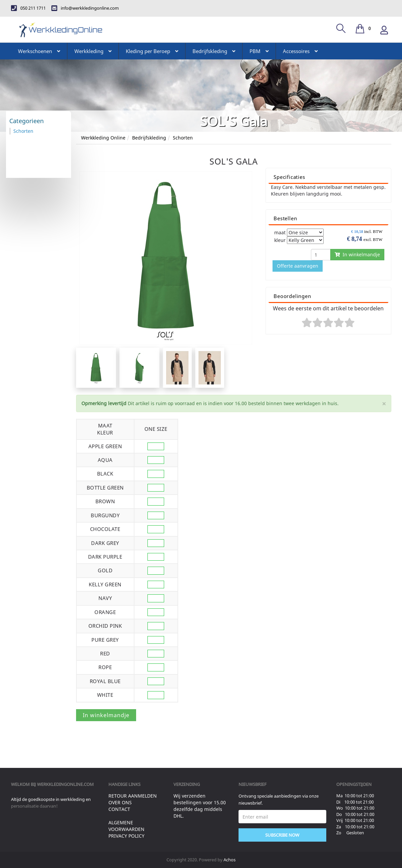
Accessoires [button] (300, 51)
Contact (119, 809)
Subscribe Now (282, 835)
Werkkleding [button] (93, 51)
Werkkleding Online (103, 138)
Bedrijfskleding (149, 138)
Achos (230, 860)
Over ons (120, 802)
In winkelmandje (357, 254)
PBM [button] (259, 51)
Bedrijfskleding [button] (214, 51)
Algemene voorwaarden (126, 826)
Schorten (183, 138)
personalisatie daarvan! (34, 806)
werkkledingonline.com (65, 784)
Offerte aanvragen (298, 266)
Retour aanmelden (133, 796)
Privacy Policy (126, 836)
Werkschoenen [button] (39, 51)
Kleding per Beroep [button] (152, 51)
